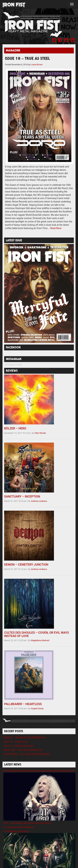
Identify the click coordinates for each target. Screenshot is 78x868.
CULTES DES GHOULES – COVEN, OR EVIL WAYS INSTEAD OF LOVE (37, 634)
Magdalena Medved (40, 640)
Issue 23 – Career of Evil (16, 742)
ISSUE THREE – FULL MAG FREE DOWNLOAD (27, 754)
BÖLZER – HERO (15, 428)
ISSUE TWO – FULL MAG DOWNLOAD (23, 750)
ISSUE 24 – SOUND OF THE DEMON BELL (25, 738)
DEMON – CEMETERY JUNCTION (26, 564)
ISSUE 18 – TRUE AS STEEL (27, 59)
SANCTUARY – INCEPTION (22, 496)
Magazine (13, 51)
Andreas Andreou (39, 501)
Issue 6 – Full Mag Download (18, 746)
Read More (56, 228)
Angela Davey (37, 708)
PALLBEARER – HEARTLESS (23, 704)
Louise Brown (37, 65)
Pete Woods (40, 433)
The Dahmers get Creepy (16, 831)
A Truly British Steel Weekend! (19, 827)
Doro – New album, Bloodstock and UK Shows (27, 823)
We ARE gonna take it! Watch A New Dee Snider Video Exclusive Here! (39, 771)
